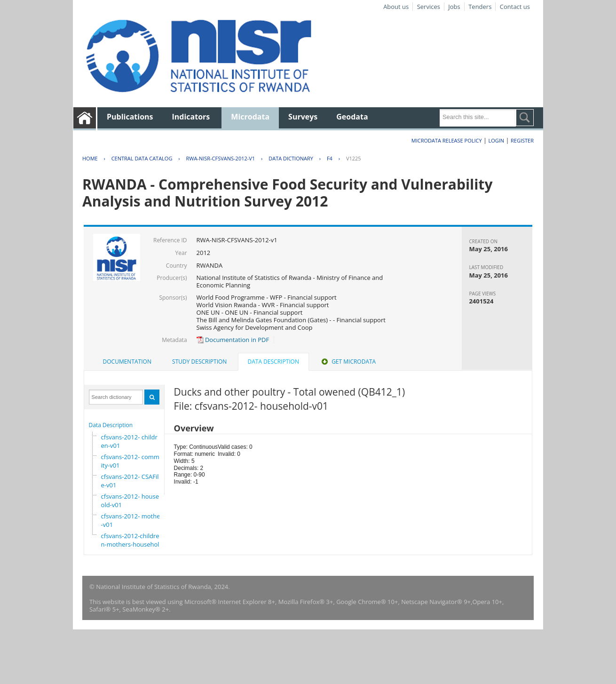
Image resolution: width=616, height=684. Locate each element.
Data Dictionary (291, 158)
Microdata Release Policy (447, 140)
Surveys (303, 117)
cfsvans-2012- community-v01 (134, 461)
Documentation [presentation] (127, 362)
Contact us (515, 7)
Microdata (250, 117)
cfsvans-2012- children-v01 (129, 441)
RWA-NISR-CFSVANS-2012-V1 (220, 158)
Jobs (454, 7)
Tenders (480, 7)
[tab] (127, 362)
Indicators (191, 117)
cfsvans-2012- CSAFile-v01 (130, 481)
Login (496, 140)
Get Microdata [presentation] (348, 362)
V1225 (354, 158)
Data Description (111, 425)
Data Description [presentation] (273, 362)
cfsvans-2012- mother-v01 (132, 520)
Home (90, 158)
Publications (130, 117)
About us (396, 7)
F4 (330, 158)
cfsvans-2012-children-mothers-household (132, 540)
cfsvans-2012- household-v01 (132, 501)
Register (522, 140)
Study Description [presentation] (199, 362)
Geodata (352, 117)
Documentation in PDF (233, 340)
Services (429, 7)
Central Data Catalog (142, 158)
